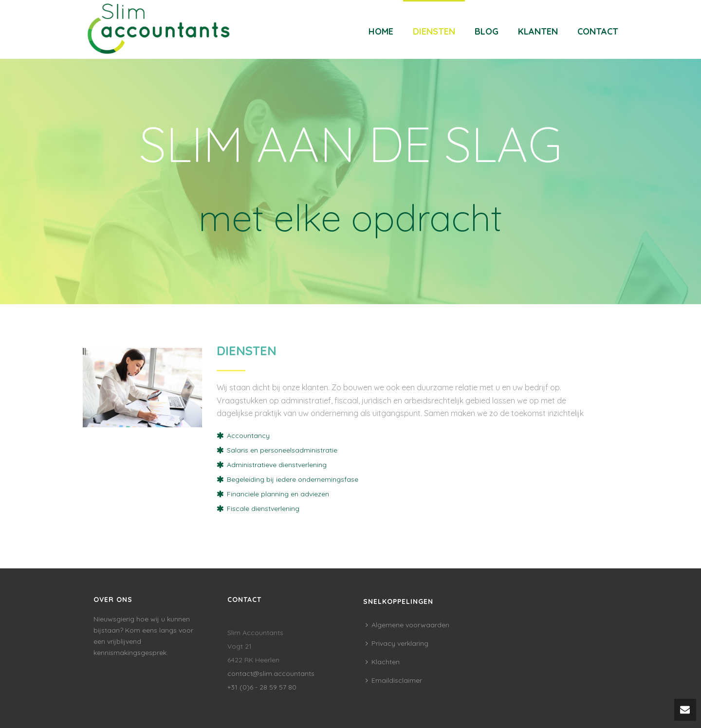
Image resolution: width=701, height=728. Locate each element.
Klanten (538, 31)
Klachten (383, 662)
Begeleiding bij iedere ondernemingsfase (293, 479)
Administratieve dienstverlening (277, 465)
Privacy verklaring (397, 643)
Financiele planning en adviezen (278, 494)
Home (381, 31)
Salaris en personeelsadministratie (282, 450)
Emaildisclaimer (394, 680)
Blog (487, 31)
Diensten (434, 31)
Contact (598, 31)
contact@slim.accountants (271, 673)
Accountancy (248, 436)
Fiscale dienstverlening (263, 509)
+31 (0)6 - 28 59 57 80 (262, 687)
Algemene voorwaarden (407, 625)
